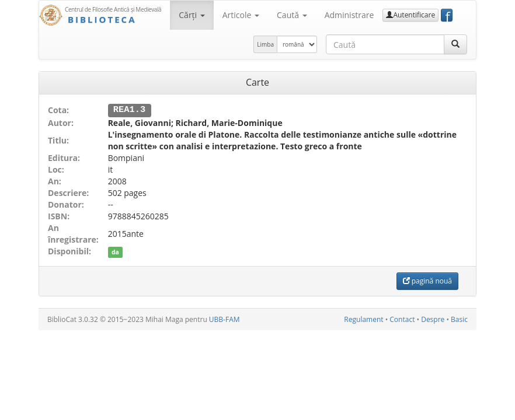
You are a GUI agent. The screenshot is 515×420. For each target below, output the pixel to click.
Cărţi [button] (192, 15)
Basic (459, 319)
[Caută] (455, 44)
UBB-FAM (225, 319)
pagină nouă (427, 280)
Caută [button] (292, 15)
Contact (402, 319)
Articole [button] (241, 15)
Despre (433, 319)
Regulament (363, 319)
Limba (265, 44)
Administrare (349, 15)
